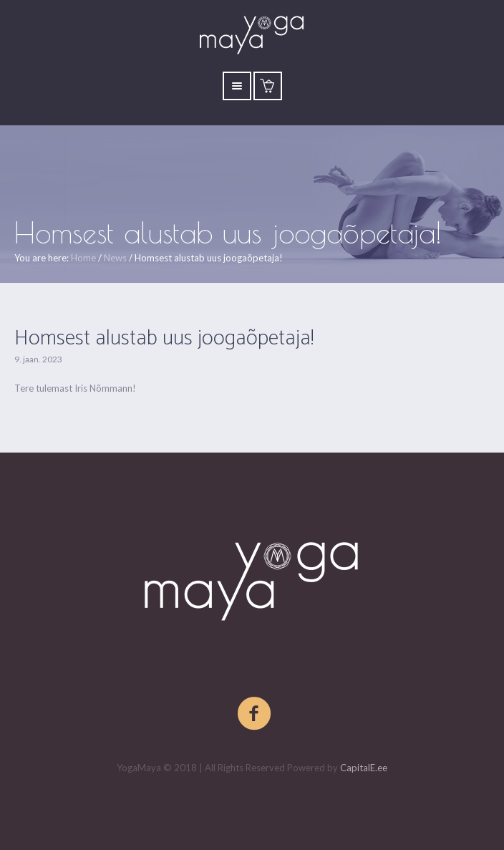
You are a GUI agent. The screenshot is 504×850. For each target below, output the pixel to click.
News (115, 258)
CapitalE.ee (364, 768)
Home (83, 258)
